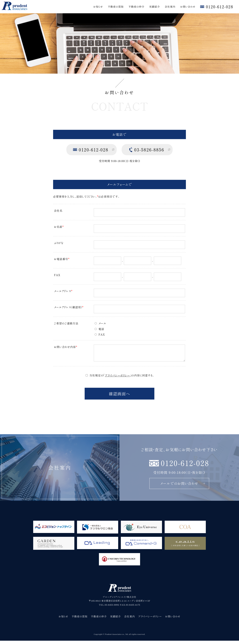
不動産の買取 (116, 7)
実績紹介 (155, 7)
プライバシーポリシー (117, 379)
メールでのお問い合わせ (183, 487)
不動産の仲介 (136, 7)
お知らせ (98, 7)
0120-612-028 (219, 7)
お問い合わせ (188, 7)
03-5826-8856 (149, 149)
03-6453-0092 (112, 608)
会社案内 (170, 7)
